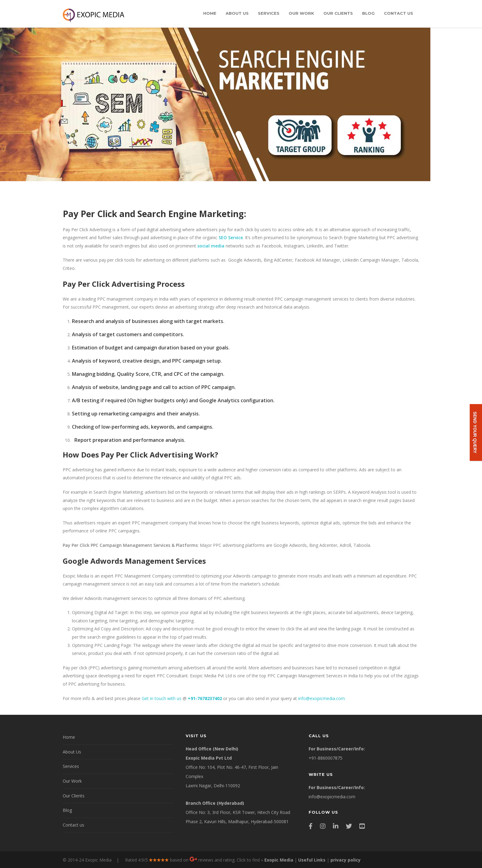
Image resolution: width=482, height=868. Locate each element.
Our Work (301, 13)
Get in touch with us (162, 698)
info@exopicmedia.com (322, 698)
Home (210, 13)
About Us (237, 13)
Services (269, 13)
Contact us (399, 13)
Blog (368, 13)
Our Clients (338, 13)
